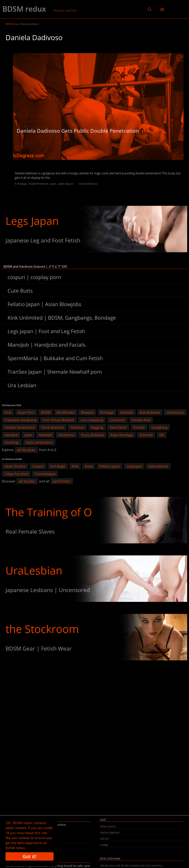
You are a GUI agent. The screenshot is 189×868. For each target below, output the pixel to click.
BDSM (46, 412)
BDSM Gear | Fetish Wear (39, 648)
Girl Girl (104, 839)
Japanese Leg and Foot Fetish (43, 240)
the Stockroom (42, 629)
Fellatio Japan (110, 466)
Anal (8, 412)
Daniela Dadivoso (88, 184)
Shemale (146, 435)
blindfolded (66, 412)
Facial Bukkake (53, 427)
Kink (75, 466)
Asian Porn (26, 412)
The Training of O (49, 512)
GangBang (159, 427)
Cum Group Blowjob (58, 420)
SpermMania (158, 466)
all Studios (27, 481)
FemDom (77, 427)
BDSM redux (24, 9)
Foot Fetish (118, 427)
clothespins (175, 412)
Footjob (139, 427)
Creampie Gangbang (20, 420)
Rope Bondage (122, 435)
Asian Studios (15, 466)
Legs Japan (32, 221)
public (53, 184)
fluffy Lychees (108, 826)
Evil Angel (58, 466)
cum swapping (92, 420)
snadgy (104, 845)
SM (161, 435)
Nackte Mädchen (110, 833)
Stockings (12, 442)
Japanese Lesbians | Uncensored (48, 590)
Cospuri (38, 466)
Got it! (30, 856)
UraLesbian (34, 570)
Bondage (22, 184)
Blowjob (87, 412)
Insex (89, 466)
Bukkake (127, 412)
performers (62, 481)
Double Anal (141, 420)
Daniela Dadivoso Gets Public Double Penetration (78, 131)
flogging (97, 427)
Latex (28, 435)
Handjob (11, 435)
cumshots (117, 420)
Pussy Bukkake (92, 435)
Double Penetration (39, 184)
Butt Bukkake (150, 412)
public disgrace (66, 184)
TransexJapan (45, 474)
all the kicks (26, 450)
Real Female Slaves (30, 531)
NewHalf (45, 435)
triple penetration (39, 442)
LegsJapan (134, 466)
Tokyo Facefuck (16, 474)
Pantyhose (66, 435)
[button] (150, 9)
